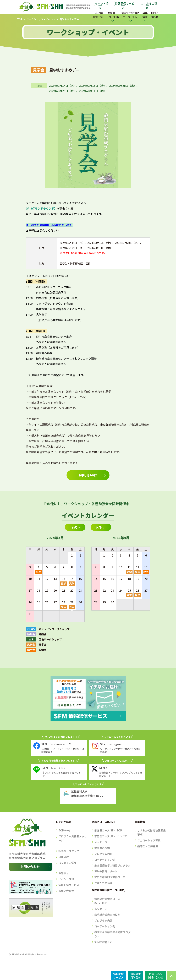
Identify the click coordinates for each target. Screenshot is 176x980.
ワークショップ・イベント (41, 19)
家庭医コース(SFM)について (111, 836)
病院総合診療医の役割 (107, 915)
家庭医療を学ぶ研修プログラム (112, 865)
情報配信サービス (125, 6)
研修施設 (64, 857)
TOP (20, 19)
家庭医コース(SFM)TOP (108, 830)
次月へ (100, 527)
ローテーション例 (105, 860)
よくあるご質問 (149, 6)
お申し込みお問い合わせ (155, 976)
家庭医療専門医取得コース (110, 877)
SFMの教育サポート (106, 871)
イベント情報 (102, 6)
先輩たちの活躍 (103, 883)
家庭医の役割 (102, 848)
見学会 (64, 584)
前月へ (76, 527)
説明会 (38, 572)
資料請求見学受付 (136, 976)
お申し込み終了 (88, 475)
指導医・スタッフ (69, 851)
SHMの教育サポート (106, 942)
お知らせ (64, 873)
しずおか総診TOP (98, 15)
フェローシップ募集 (149, 840)
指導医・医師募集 (148, 846)
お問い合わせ (154, 15)
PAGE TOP (172, 976)
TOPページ (65, 830)
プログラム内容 (103, 854)
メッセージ (101, 842)
